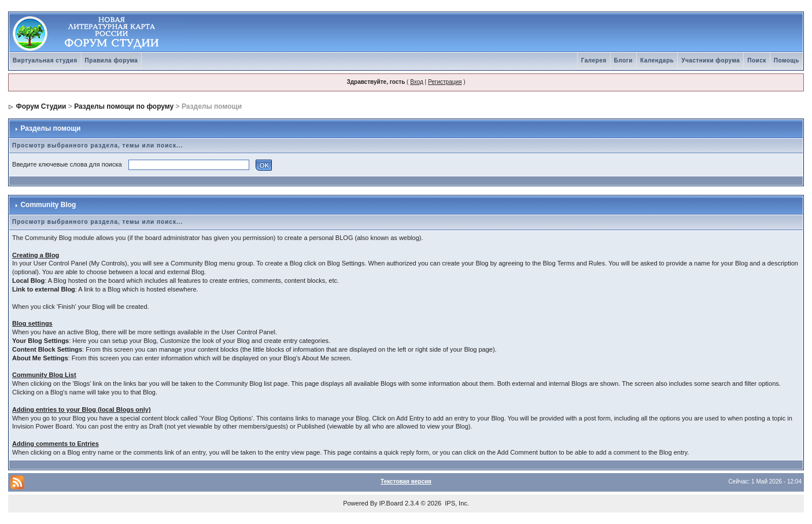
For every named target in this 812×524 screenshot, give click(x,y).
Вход (417, 82)
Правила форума (112, 60)
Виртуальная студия (45, 60)
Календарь (657, 60)
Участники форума (710, 60)
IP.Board (391, 503)
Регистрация (445, 82)
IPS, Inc (456, 503)
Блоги (623, 60)
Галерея (594, 60)
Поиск (757, 60)
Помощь (787, 60)
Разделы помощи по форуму (124, 106)
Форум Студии (41, 106)
